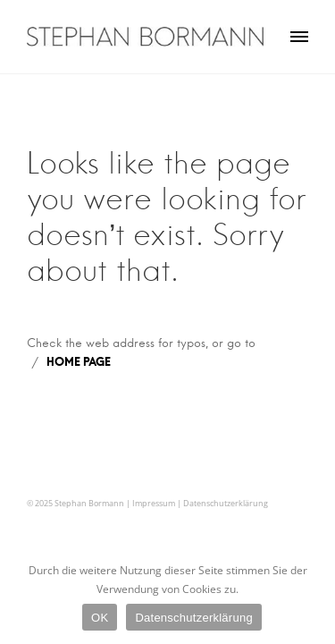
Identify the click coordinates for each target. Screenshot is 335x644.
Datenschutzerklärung (226, 503)
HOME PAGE (79, 361)
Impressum (154, 503)
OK (100, 618)
